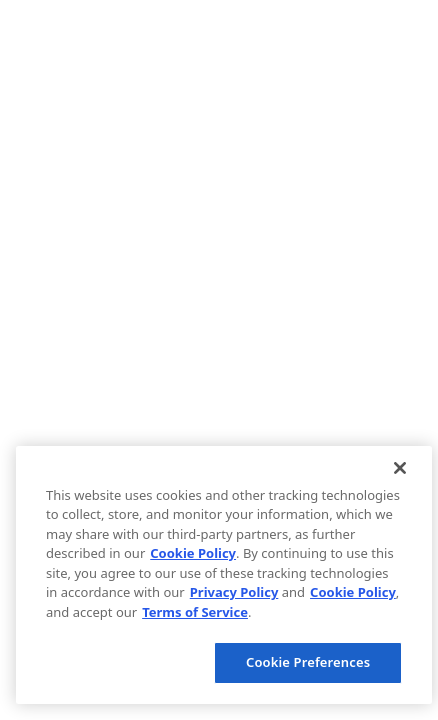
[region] (224, 575)
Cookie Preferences (308, 662)
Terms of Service (195, 612)
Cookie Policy (193, 553)
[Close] (400, 468)
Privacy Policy (234, 592)
